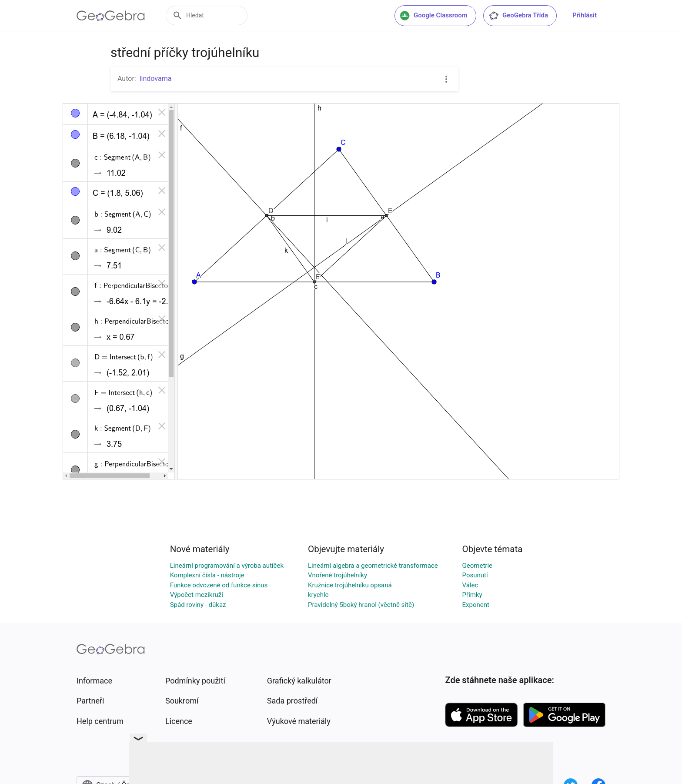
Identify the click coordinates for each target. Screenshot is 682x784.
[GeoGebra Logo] (111, 16)
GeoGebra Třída (518, 16)
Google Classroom (434, 16)
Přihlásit (585, 15)
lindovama (156, 79)
